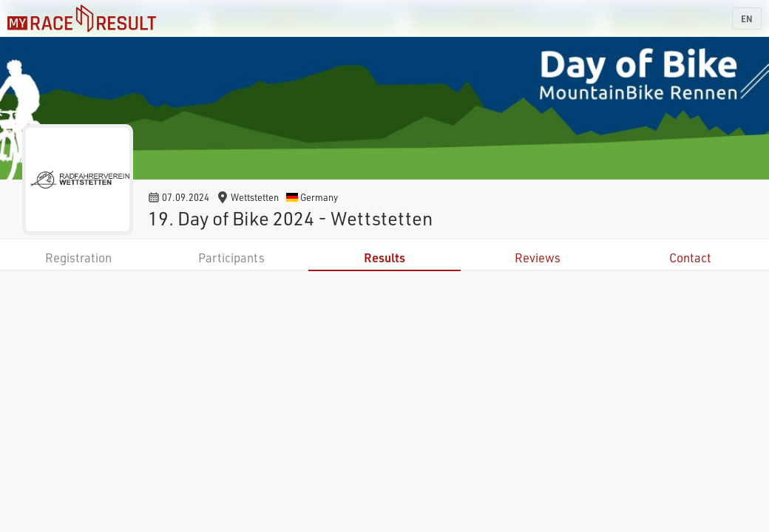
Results (384, 258)
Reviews (538, 258)
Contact (690, 258)
